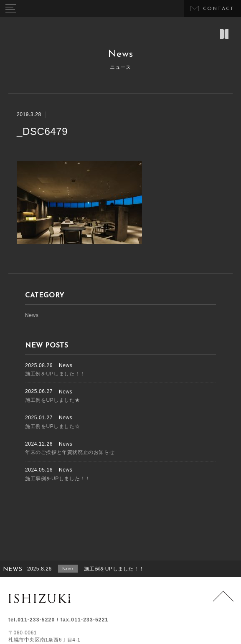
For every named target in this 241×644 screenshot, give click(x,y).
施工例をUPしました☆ (52, 426)
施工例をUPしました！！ (55, 374)
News (32, 315)
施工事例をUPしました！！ (58, 479)
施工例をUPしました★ (52, 400)
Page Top (223, 601)
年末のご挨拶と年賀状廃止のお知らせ (70, 452)
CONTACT (219, 9)
